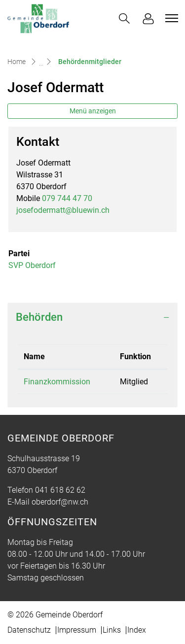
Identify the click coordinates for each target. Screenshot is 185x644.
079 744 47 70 (67, 198)
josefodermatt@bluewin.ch (63, 210)
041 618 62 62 (60, 490)
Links (112, 630)
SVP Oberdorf (32, 265)
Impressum (77, 630)
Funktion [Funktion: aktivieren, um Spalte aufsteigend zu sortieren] (135, 356)
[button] (124, 18)
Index (137, 630)
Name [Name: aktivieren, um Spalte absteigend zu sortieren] (34, 356)
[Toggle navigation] (170, 18)
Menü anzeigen (93, 111)
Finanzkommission (57, 382)
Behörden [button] (39, 317)
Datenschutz (29, 630)
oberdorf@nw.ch (60, 502)
